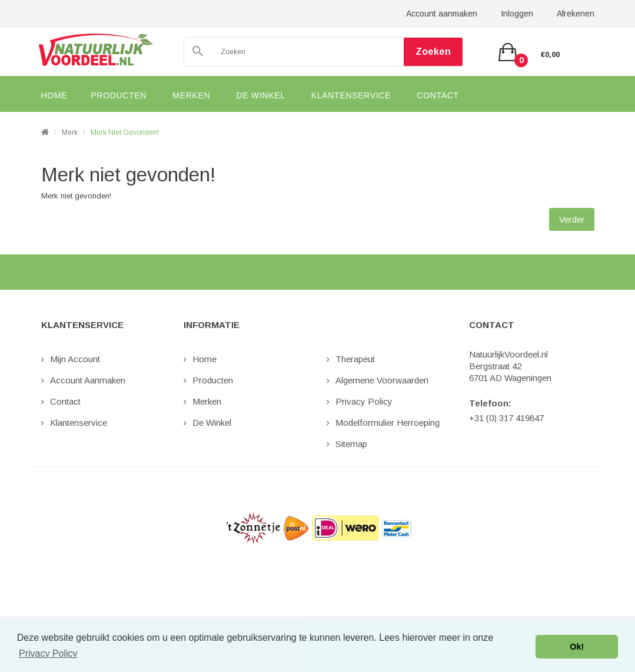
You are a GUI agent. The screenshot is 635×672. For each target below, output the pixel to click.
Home (205, 359)
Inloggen (517, 14)
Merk (70, 133)
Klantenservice (79, 423)
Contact (65, 401)
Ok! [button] (577, 647)
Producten (213, 380)
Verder (572, 219)
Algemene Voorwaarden (382, 380)
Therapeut (355, 359)
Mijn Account (75, 359)
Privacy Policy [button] (48, 653)
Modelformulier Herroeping (388, 423)
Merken (207, 401)
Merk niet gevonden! (125, 133)
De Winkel (212, 423)
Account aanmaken (442, 14)
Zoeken (433, 52)
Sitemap (351, 444)
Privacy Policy (364, 401)
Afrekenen (576, 14)
